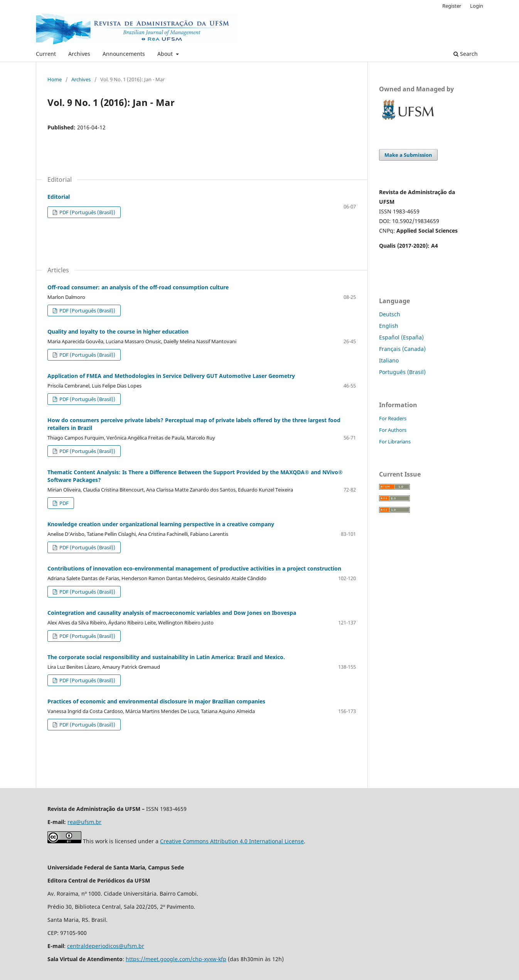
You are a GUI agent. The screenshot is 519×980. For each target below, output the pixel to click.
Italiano (389, 360)
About (166, 54)
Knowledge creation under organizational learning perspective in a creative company (161, 524)
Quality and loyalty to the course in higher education (118, 331)
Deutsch (390, 314)
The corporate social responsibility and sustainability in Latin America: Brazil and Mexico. (166, 657)
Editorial (59, 197)
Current (46, 54)
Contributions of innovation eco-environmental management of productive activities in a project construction (194, 568)
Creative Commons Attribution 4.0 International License (232, 841)
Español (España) (401, 337)
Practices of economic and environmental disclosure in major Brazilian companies (156, 701)
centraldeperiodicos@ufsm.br (106, 946)
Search (466, 54)
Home (55, 79)
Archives (79, 54)
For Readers (393, 418)
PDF (63, 503)
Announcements (124, 54)
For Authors (393, 430)
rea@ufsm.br (84, 822)
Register (452, 6)
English (389, 326)
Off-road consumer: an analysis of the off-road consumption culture (138, 287)
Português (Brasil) (402, 372)
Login (477, 6)
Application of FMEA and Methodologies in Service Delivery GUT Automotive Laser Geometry (171, 376)
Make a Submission (408, 155)
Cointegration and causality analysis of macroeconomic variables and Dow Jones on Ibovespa (172, 613)
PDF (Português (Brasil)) (87, 212)
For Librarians (395, 441)
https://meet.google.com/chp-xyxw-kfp (176, 959)
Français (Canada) (402, 349)
